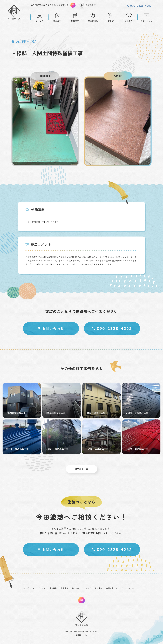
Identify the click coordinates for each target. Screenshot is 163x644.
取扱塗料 (65, 588)
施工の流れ (77, 588)
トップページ (29, 588)
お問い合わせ (112, 588)
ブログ (88, 588)
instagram (81, 600)
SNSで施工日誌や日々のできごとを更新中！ (50, 5)
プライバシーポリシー (130, 588)
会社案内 (99, 588)
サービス (42, 588)
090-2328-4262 (141, 6)
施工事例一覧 (81, 469)
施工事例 (53, 588)
